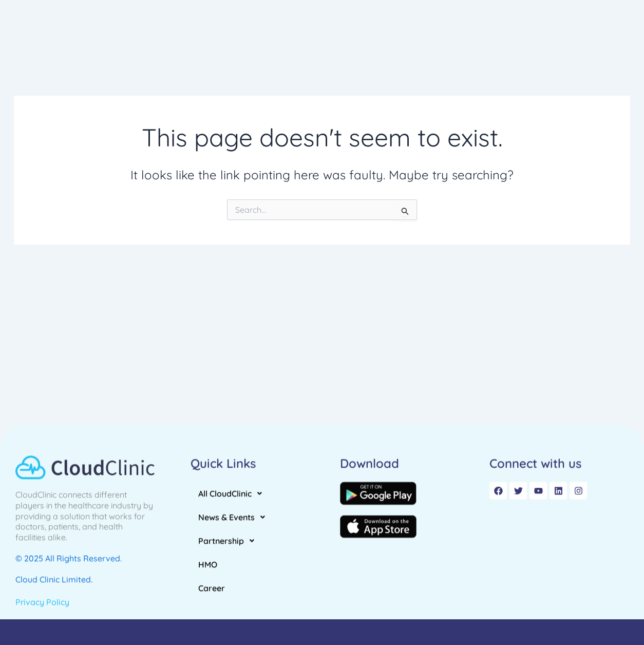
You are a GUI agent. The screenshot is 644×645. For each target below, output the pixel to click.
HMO (507, 29)
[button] (298, 29)
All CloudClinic (298, 29)
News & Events (378, 29)
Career (545, 29)
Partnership (454, 29)
